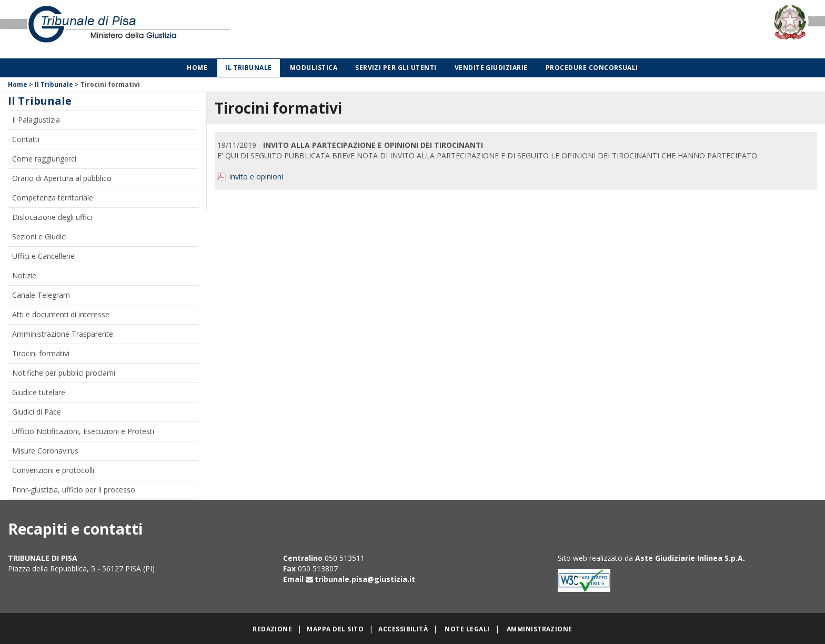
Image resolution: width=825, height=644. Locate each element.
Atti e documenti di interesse (61, 314)
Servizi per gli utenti (396, 68)
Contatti (26, 139)
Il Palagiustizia (36, 120)
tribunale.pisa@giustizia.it (365, 579)
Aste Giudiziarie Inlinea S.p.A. (690, 558)
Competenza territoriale (53, 198)
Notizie (24, 275)
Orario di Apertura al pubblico (62, 178)
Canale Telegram (41, 295)
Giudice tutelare (39, 392)
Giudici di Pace (37, 412)
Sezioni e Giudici (39, 237)
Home (197, 68)
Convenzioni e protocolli (53, 470)
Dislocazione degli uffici (52, 217)
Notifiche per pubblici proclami (64, 373)
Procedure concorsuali (592, 68)
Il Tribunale (249, 68)
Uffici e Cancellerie (43, 256)
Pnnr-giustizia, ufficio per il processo (74, 490)
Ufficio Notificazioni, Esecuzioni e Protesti (83, 431)
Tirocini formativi (41, 353)
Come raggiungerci (44, 159)
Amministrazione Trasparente (63, 334)
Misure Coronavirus (45, 451)
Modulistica (314, 68)
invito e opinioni (256, 177)
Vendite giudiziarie (491, 68)
